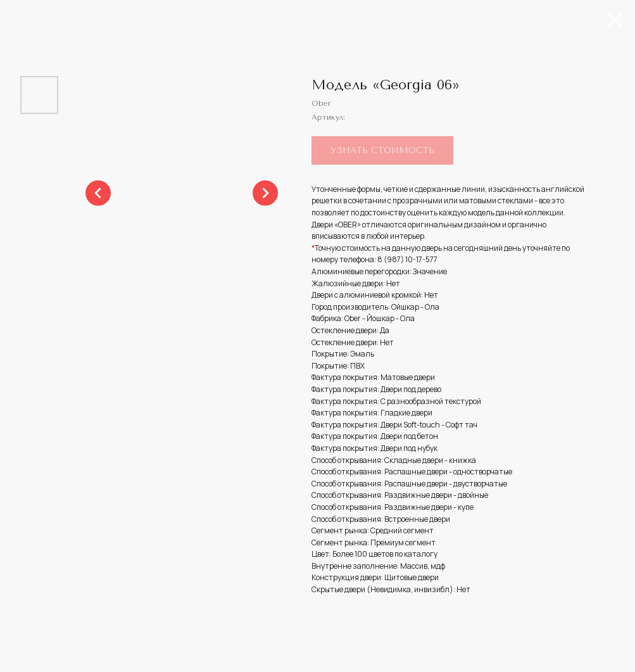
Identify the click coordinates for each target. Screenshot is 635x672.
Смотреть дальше (58, 18)
